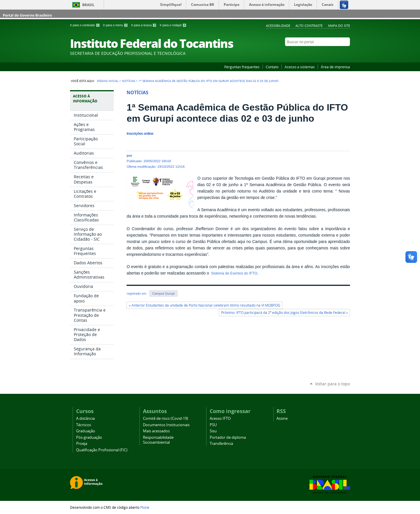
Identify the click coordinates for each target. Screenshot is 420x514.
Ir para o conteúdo (85, 25)
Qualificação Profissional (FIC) (102, 450)
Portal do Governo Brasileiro (27, 15)
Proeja (82, 444)
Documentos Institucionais (166, 425)
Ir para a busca (144, 25)
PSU (213, 425)
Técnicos (84, 425)
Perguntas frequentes (242, 67)
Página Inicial (108, 81)
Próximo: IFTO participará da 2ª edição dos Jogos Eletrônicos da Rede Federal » (285, 313)
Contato (272, 67)
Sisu (213, 431)
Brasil (88, 5)
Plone (145, 507)
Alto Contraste (309, 26)
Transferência (221, 444)
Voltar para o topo (332, 384)
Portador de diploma (228, 437)
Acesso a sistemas (300, 67)
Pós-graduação (89, 437)
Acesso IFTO (220, 418)
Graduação (86, 431)
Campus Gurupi (163, 293)
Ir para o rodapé (173, 25)
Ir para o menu (116, 25)
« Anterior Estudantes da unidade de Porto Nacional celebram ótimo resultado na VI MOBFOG (205, 305)
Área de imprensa (335, 67)
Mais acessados (156, 431)
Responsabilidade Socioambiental (158, 440)
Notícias (128, 81)
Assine (282, 418)
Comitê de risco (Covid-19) (166, 418)
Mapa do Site (339, 26)
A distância (85, 418)
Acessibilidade (278, 26)
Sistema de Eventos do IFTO (234, 273)
